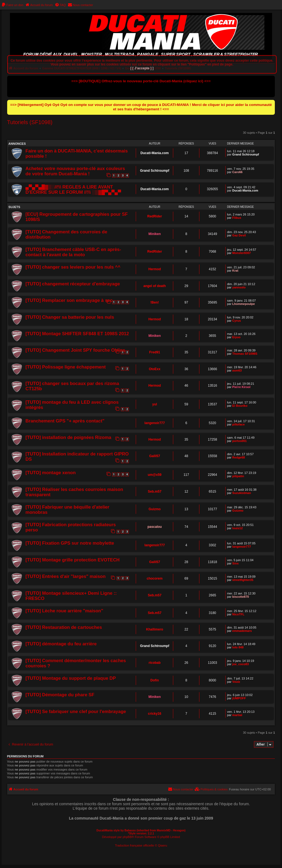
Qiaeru (163, 845)
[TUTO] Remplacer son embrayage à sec (69, 300)
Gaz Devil (239, 235)
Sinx (235, 563)
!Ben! (155, 302)
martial (237, 715)
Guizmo (154, 509)
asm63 (237, 370)
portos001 (239, 441)
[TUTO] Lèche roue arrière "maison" (64, 611)
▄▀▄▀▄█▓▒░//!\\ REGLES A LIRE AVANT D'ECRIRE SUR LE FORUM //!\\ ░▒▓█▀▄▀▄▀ (73, 189)
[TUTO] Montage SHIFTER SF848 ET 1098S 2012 (77, 334)
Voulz (236, 682)
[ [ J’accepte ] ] (142, 68)
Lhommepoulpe (243, 304)
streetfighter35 (243, 580)
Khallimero (154, 629)
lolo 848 (238, 647)
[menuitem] (12, 5)
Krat (235, 271)
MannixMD (164, 830)
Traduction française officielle (134, 845)
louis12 (237, 528)
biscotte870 (241, 597)
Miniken (155, 234)
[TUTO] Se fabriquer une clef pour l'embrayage (76, 711)
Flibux (237, 218)
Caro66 (237, 172)
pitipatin (238, 476)
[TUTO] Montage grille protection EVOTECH (73, 560)
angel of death (155, 286)
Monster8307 (241, 253)
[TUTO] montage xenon (51, 473)
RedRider (155, 216)
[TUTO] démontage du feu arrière (61, 644)
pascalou (154, 527)
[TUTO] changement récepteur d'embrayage (73, 284)
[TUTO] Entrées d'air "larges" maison (66, 576)
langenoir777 (154, 423)
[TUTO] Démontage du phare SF (60, 695)
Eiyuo (236, 337)
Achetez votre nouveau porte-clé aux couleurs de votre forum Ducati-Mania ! (75, 171)
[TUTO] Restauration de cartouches (64, 627)
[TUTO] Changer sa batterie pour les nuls (70, 317)
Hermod (155, 269)
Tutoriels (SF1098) (30, 122)
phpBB (127, 837)
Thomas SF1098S (245, 354)
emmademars (242, 631)
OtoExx (154, 369)
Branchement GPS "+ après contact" (65, 421)
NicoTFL (238, 614)
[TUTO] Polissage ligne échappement (66, 367)
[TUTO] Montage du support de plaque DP (71, 678)
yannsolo (239, 287)
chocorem (155, 578)
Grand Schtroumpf (246, 154)
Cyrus (236, 321)
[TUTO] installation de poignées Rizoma (68, 437)
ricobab (155, 663)
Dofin (155, 680)
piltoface (238, 424)
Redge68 (238, 457)
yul (155, 404)
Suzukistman (242, 493)
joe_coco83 (240, 664)
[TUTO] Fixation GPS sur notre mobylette (70, 543)
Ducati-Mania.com (155, 153)
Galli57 (155, 456)
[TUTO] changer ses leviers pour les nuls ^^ (73, 267)
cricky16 (154, 714)
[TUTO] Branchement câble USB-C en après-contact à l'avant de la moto (73, 252)
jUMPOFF (239, 698)
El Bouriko (240, 406)
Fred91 (155, 352)
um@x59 (155, 475)
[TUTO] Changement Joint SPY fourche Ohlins (75, 350)
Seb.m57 (155, 492)
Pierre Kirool (241, 387)
